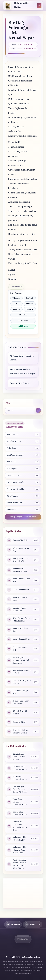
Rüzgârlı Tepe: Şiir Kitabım (20, 712)
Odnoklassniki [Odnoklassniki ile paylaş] (23, 321)
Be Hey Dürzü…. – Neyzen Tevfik (20, 560)
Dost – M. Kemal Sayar (20, 383)
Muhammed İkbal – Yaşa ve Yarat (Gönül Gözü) (20, 850)
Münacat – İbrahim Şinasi (20, 630)
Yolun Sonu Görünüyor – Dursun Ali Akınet (20, 802)
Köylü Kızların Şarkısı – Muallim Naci (22, 620)
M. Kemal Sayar (26, 44)
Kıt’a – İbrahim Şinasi (21, 590)
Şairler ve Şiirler (19, 722)
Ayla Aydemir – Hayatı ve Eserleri (22, 672)
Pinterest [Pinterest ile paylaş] (16, 309)
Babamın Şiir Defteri (21, 540)
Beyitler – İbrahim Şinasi (20, 599)
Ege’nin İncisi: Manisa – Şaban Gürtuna (19, 757)
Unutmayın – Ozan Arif (20, 649)
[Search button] (38, 410)
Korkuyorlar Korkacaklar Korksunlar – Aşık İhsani (20, 826)
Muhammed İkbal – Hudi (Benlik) (20, 839)
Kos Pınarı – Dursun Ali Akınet (20, 778)
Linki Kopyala (23, 326)
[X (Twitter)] (32, 924)
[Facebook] (13, 924)
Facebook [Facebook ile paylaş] (30, 298)
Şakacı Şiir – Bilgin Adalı (20, 692)
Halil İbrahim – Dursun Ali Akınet (20, 813)
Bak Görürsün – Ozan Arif (21, 580)
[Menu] (39, 6)
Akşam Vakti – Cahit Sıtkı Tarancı (21, 702)
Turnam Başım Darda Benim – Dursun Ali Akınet (20, 789)
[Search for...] (21, 410)
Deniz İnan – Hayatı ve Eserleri (22, 682)
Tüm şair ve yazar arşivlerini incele (23, 517)
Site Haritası (23, 939)
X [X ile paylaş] (16, 304)
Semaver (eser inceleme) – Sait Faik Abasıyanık (21, 660)
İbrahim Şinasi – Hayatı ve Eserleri (20, 570)
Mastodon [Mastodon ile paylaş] (23, 315)
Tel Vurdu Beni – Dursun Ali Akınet (20, 768)
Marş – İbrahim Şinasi (21, 639)
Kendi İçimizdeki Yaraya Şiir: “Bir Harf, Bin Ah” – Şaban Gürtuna (20, 864)
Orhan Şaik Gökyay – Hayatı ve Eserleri (21, 731)
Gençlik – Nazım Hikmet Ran (19, 609)
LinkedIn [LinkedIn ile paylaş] (30, 304)
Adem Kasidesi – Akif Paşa (21, 550)
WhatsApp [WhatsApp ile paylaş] (16, 298)
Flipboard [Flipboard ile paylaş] (30, 309)
